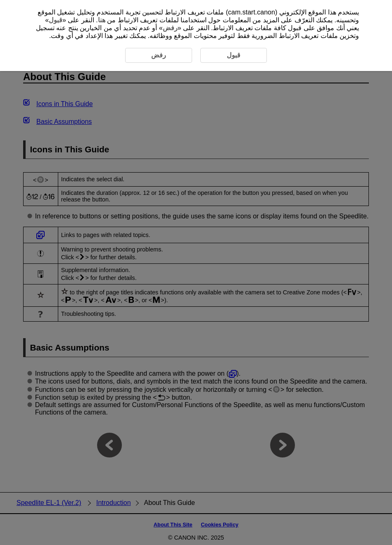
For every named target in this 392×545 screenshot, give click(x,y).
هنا (102, 20)
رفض (170, 28)
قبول (56, 20)
